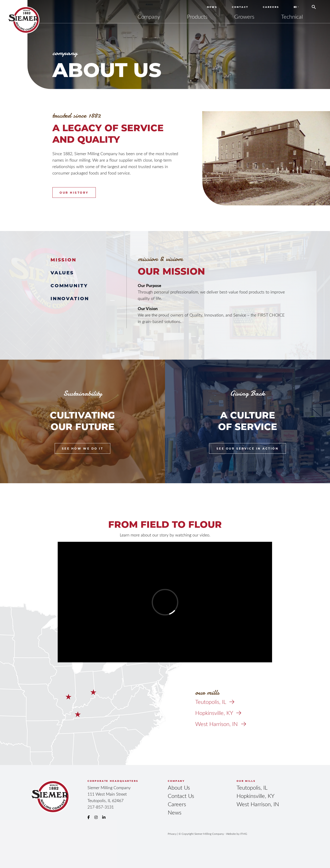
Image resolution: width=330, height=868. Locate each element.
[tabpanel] (212, 290)
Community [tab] (69, 285)
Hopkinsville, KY (218, 713)
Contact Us (181, 796)
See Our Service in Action (248, 448)
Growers (244, 16)
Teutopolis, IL (215, 702)
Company (149, 16)
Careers (271, 7)
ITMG (244, 834)
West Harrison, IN (221, 724)
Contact (240, 7)
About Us (179, 787)
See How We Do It (82, 448)
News (212, 7)
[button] (314, 5)
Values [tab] (62, 272)
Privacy (172, 834)
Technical (292, 16)
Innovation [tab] (70, 298)
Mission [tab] (63, 259)
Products (197, 16)
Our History (74, 193)
